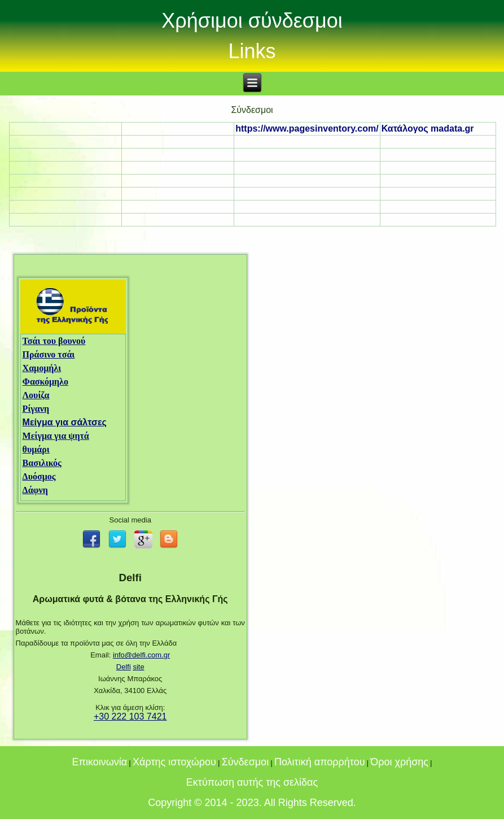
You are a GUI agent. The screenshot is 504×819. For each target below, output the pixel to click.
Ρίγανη (36, 409)
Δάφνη (35, 490)
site (138, 667)
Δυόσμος (39, 476)
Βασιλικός (42, 463)
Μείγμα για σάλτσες (65, 422)
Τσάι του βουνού (54, 341)
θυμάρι (36, 449)
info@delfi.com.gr (141, 655)
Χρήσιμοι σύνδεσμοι (252, 21)
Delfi (124, 667)
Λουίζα (36, 395)
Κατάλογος (428, 128)
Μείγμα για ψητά (56, 436)
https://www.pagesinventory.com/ (307, 128)
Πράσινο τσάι (49, 354)
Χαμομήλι (42, 368)
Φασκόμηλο (45, 382)
